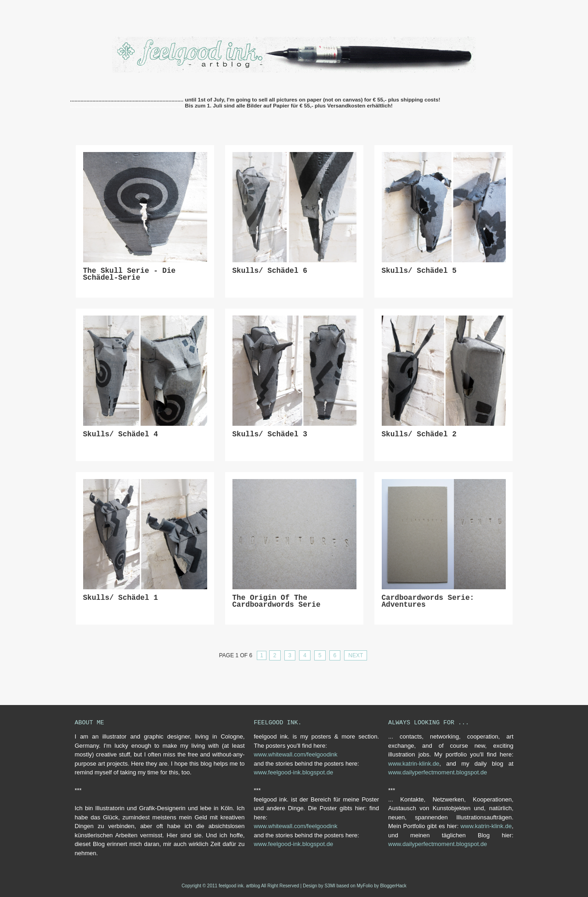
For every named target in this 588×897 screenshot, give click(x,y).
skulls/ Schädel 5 (419, 271)
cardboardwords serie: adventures (428, 602)
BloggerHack (393, 886)
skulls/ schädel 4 (121, 435)
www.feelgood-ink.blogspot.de (294, 772)
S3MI (330, 886)
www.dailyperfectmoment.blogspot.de (438, 772)
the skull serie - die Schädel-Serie (130, 275)
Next (356, 655)
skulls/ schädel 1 (121, 598)
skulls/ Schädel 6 (270, 271)
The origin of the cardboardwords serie (277, 602)
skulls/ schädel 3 (270, 435)
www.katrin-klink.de (414, 764)
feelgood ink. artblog (239, 886)
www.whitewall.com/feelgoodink (296, 754)
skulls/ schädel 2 (419, 435)
